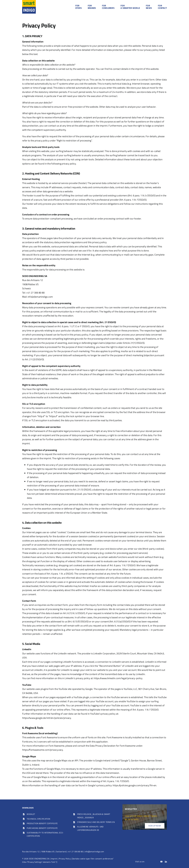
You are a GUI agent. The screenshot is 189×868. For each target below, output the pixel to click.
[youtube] (161, 862)
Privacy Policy (65, 859)
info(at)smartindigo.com (40, 297)
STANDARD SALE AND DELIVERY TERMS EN (96, 822)
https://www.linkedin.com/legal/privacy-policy (118, 678)
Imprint (54, 859)
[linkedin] (166, 862)
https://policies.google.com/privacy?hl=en (135, 785)
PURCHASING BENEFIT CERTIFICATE (42, 828)
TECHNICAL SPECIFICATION (38, 819)
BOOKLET (31, 814)
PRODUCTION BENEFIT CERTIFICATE (42, 823)
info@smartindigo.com (94, 852)
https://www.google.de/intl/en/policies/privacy (47, 718)
